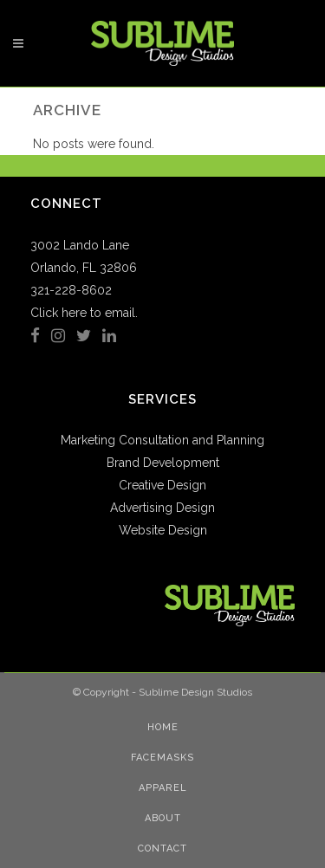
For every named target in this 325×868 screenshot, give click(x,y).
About (163, 818)
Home (163, 727)
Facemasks (162, 758)
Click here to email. (84, 313)
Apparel (163, 788)
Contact (162, 849)
